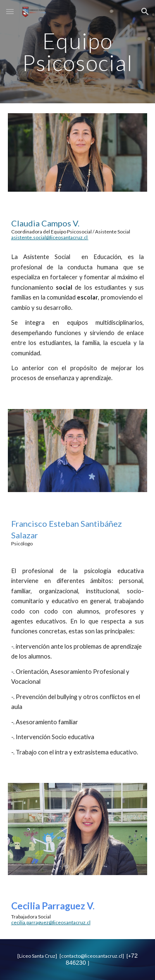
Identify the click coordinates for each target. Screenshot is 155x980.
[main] (78, 52)
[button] (10, 11)
